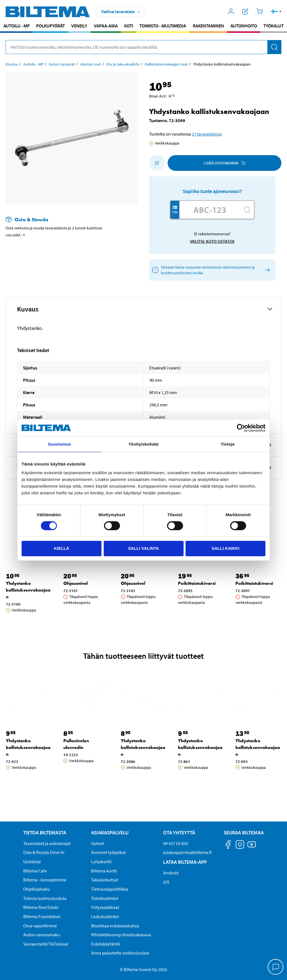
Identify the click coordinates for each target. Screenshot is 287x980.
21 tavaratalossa (207, 134)
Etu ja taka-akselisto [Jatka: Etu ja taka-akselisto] (123, 64)
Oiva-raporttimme (40, 926)
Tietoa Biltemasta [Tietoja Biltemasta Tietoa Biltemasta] (45, 833)
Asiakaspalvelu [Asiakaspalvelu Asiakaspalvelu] (110, 833)
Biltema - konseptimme (45, 880)
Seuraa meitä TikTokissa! (46, 944)
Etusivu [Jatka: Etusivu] (12, 64)
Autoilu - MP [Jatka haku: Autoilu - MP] (17, 26)
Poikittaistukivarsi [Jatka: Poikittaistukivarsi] (197, 583)
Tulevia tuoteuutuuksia (45, 898)
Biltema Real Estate (41, 907)
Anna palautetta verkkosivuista (120, 953)
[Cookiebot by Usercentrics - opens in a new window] (241, 428)
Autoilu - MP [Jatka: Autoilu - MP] (33, 64)
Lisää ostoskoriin (225, 163)
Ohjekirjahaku (37, 889)
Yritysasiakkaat (105, 907)
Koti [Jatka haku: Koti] (129, 26)
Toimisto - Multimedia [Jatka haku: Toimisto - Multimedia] (163, 26)
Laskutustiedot (105, 916)
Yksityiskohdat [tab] (143, 444)
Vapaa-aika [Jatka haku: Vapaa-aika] (106, 26)
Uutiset (98, 843)
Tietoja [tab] (228, 444)
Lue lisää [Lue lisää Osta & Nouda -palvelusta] (16, 235)
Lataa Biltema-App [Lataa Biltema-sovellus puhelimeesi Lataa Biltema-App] (185, 862)
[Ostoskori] (259, 11)
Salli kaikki (225, 548)
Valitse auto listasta (212, 241)
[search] (143, 47)
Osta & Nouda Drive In (44, 852)
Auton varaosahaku (42, 935)
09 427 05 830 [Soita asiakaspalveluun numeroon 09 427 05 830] (176, 843)
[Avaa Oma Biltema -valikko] (231, 11)
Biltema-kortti (104, 871)
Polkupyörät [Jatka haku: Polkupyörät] (50, 26)
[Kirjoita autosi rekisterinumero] (210, 210)
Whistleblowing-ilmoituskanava (121, 935)
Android (171, 873)
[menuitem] (16, 26)
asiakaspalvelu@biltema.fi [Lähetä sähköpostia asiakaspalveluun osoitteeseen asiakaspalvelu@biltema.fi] (187, 852)
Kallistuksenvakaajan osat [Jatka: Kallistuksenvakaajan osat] (166, 64)
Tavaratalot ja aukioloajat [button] (47, 843)
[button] (276, 11)
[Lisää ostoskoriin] (157, 163)
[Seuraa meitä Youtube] (252, 847)
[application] (276, 967)
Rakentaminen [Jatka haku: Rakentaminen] (208, 26)
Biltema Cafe (35, 871)
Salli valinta (143, 548)
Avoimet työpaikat (108, 852)
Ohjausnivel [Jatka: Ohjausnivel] (76, 583)
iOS (166, 882)
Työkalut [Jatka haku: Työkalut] (274, 26)
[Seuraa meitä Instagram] (240, 845)
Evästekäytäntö (106, 944)
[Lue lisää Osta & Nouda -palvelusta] (66, 219)
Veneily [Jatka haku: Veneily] (79, 26)
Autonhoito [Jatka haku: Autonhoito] (244, 26)
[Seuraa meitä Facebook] (228, 845)
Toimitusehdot (105, 898)
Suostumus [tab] (60, 444)
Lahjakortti (101, 862)
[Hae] (274, 47)
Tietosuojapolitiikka (110, 889)
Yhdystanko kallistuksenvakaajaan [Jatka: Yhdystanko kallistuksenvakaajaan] (28, 590)
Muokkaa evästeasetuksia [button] (115, 926)
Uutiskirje (32, 862)
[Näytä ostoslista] (245, 11)
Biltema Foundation (42, 916)
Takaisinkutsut (105, 880)
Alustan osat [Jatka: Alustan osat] (91, 64)
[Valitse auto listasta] (266, 270)
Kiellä (61, 548)
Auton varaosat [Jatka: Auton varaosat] (62, 64)
